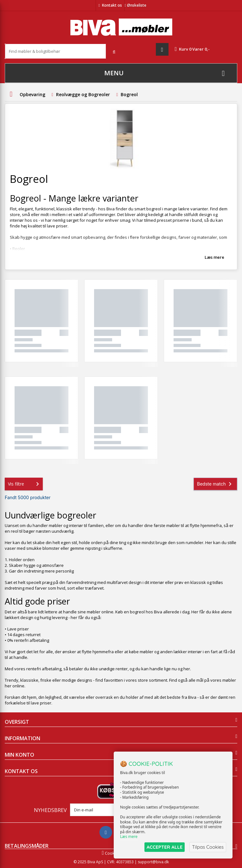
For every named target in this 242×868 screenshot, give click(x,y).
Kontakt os (112, 5)
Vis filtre (25, 484)
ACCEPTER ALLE (165, 847)
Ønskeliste (136, 5)
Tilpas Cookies (208, 847)
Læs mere (214, 257)
